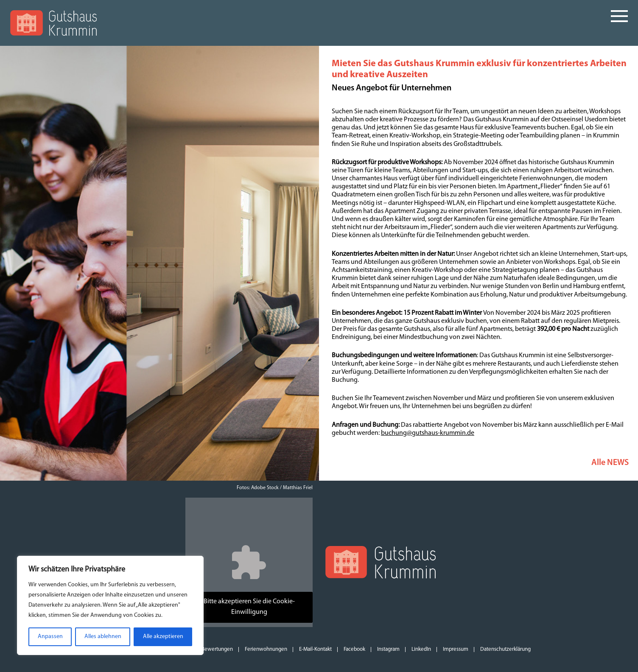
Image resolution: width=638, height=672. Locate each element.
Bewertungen (217, 649)
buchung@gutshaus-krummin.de (428, 433)
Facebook (354, 649)
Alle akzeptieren (163, 637)
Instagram (388, 649)
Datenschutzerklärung (505, 649)
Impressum (456, 649)
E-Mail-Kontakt (315, 649)
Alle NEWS (610, 463)
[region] (110, 605)
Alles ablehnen (103, 637)
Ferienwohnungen (266, 649)
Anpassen (50, 637)
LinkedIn (421, 649)
